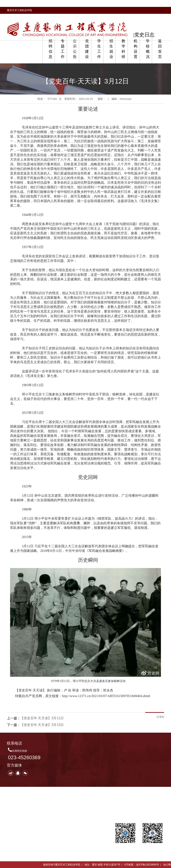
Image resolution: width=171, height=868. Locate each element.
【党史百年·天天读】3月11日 (42, 718)
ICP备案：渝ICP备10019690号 (142, 865)
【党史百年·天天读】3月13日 (42, 725)
